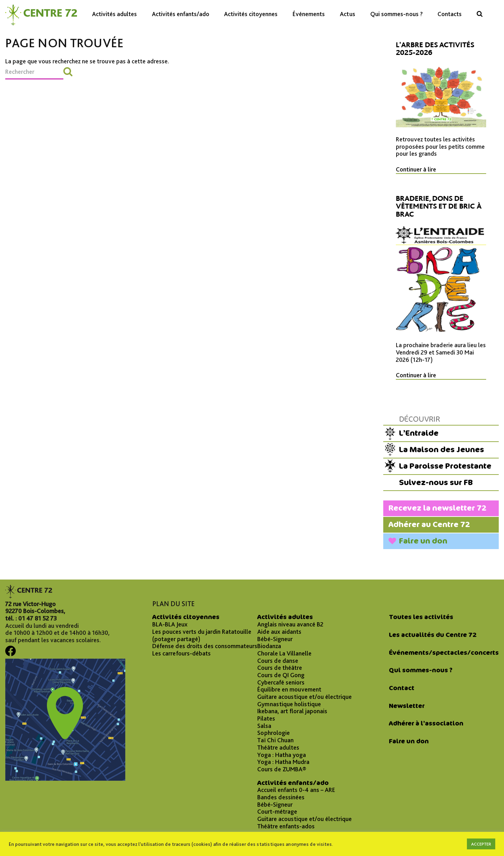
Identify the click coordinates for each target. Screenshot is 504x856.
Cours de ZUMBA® (282, 769)
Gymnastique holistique (289, 704)
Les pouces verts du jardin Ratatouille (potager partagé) (202, 635)
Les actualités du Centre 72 (433, 635)
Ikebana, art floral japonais (292, 711)
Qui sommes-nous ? (397, 14)
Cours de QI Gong (281, 675)
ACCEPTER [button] (481, 844)
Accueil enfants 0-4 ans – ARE (296, 790)
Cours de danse (278, 661)
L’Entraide (419, 433)
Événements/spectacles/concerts (444, 653)
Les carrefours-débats (181, 653)
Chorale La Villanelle (284, 653)
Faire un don (423, 541)
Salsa (264, 726)
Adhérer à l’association (426, 723)
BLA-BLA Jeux (170, 624)
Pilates (266, 718)
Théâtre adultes (278, 748)
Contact (402, 688)
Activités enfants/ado (181, 14)
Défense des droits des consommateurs (205, 646)
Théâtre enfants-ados (286, 826)
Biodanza (269, 646)
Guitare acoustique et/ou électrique (304, 697)
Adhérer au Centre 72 (429, 524)
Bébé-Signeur (275, 639)
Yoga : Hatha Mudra (283, 762)
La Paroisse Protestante (445, 466)
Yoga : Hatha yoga (282, 755)
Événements (309, 14)
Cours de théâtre (280, 668)
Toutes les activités (421, 617)
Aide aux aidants (279, 632)
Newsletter (407, 706)
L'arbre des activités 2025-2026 (435, 49)
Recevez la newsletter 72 (437, 508)
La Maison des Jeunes (442, 450)
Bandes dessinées (281, 797)
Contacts (450, 14)
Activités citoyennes (251, 14)
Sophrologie (274, 733)
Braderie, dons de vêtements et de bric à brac (439, 206)
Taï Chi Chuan (275, 740)
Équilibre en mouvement (289, 689)
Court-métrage (277, 812)
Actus (348, 14)
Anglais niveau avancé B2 (290, 624)
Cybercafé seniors (281, 682)
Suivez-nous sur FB (436, 482)
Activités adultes (114, 14)
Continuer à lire (416, 169)
